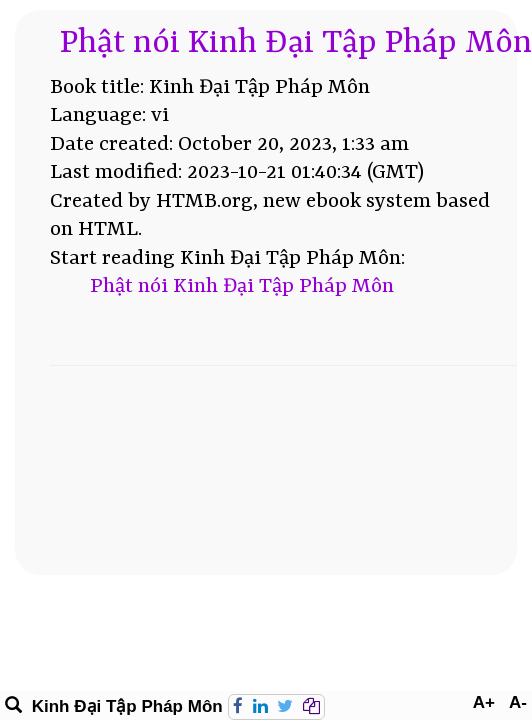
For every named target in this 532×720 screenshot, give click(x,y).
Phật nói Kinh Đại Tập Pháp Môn (296, 43)
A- (518, 702)
